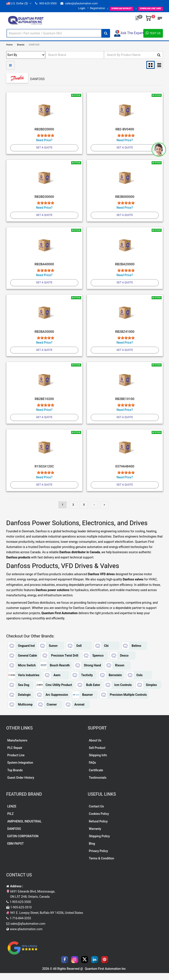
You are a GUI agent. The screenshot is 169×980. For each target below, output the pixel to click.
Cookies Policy (99, 821)
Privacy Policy (99, 858)
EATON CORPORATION (23, 843)
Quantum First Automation (59, 620)
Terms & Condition (102, 865)
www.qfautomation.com (26, 936)
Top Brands (15, 777)
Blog (92, 850)
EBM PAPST (16, 850)
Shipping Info (98, 762)
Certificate (96, 777)
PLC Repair (15, 755)
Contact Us (96, 813)
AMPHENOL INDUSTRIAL (25, 828)
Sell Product (97, 755)
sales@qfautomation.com (79, 3)
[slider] (45, 135)
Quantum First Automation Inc (105, 976)
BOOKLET (108, 8)
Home (10, 45)
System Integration (20, 770)
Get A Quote (44, 148)
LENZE (12, 813)
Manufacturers (17, 747)
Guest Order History (21, 784)
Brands (21, 45)
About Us (95, 747)
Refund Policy (98, 828)
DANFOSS (14, 835)
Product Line (16, 762)
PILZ (11, 821)
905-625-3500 (46, 3)
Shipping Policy (99, 843)
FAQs (93, 770)
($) (19, 3)
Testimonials (98, 784)
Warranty (95, 835)
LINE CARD (146, 8)
